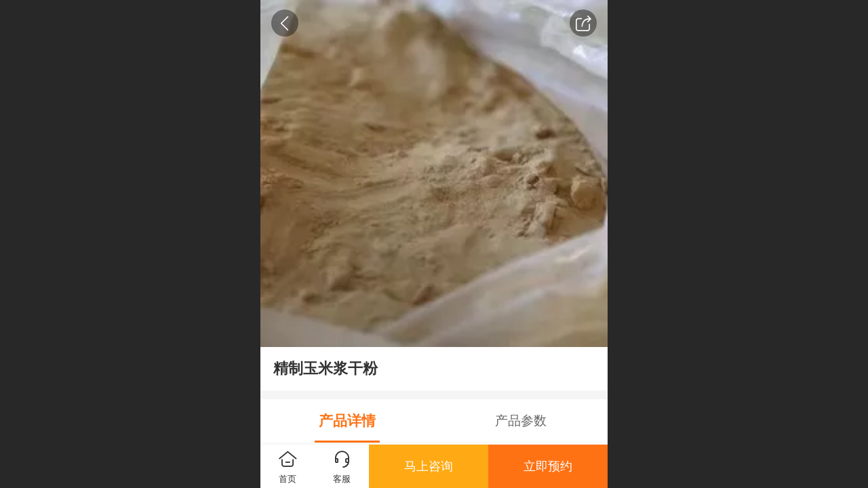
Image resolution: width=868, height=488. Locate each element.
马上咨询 (429, 466)
